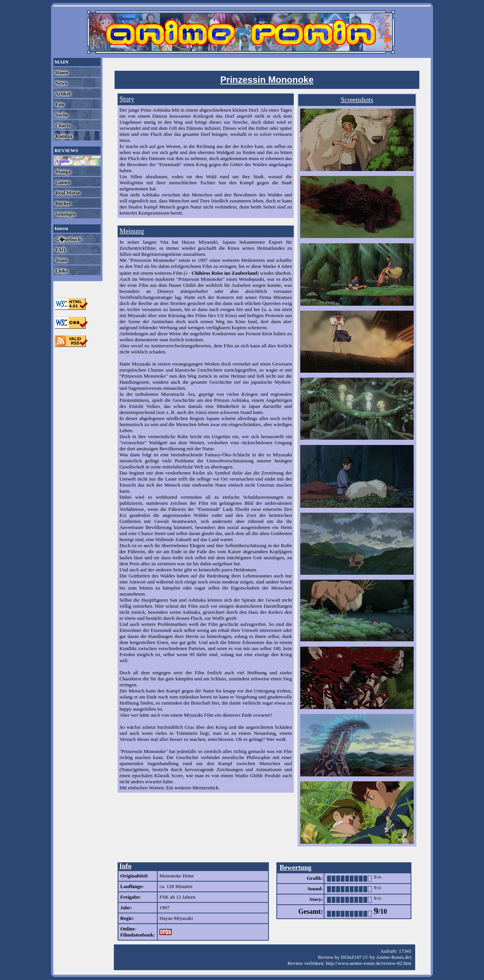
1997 (165, 908)
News (60, 83)
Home (61, 72)
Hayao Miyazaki (176, 918)
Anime (62, 161)
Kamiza (63, 136)
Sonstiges (65, 214)
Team (60, 260)
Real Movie (67, 193)
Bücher (63, 203)
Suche (61, 115)
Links (61, 271)
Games (62, 182)
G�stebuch (67, 239)
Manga (62, 172)
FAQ (60, 250)
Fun (59, 104)
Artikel (62, 94)
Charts (62, 125)
